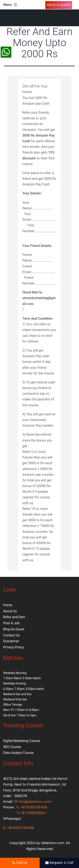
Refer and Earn (14, 617)
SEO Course (12, 747)
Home (8, 605)
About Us (10, 611)
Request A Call (59, 863)
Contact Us (11, 635)
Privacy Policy (14, 647)
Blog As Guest (14, 629)
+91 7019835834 (31, 813)
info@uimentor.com (33, 802)
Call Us (20, 863)
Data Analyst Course (18, 753)
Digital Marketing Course (22, 741)
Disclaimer (11, 641)
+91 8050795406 (32, 807)
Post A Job (11, 623)
